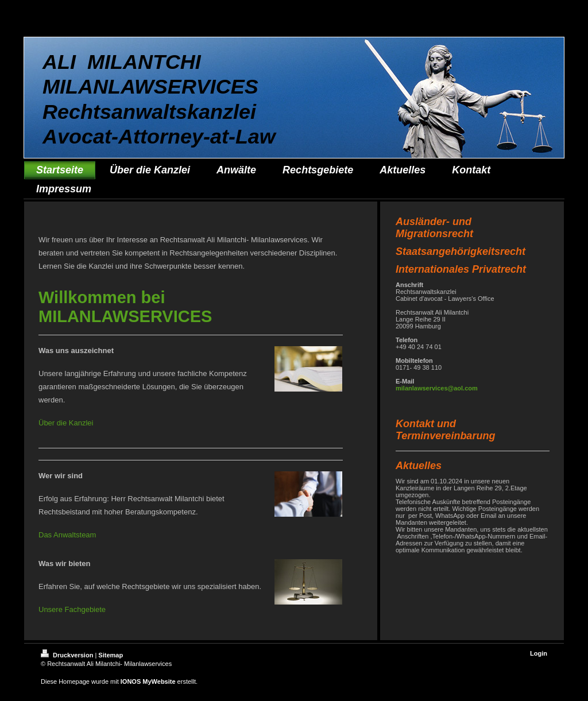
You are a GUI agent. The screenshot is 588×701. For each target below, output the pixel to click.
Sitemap (111, 655)
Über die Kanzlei (66, 423)
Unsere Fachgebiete (72, 609)
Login (539, 653)
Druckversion (68, 655)
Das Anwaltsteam (67, 535)
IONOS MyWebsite (148, 681)
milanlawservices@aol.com (437, 388)
